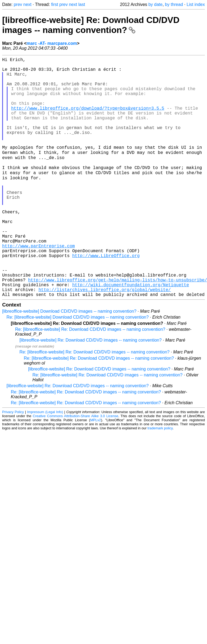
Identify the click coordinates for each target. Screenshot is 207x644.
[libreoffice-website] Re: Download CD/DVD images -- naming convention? (91, 25)
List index (196, 4)
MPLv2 (96, 471)
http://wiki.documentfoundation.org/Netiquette (131, 334)
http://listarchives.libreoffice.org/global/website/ (105, 340)
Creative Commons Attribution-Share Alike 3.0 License (75, 467)
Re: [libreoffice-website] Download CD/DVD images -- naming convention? (78, 368)
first (55, 4)
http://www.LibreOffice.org (106, 298)
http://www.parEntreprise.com (39, 286)
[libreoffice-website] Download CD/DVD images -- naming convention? (69, 363)
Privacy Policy (13, 463)
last (82, 4)
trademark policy (160, 479)
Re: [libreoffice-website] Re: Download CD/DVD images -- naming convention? (90, 381)
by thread (174, 4)
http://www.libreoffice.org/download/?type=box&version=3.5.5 (88, 120)
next (27, 4)
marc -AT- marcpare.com (52, 43)
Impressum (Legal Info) (45, 463)
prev (18, 4)
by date (155, 4)
